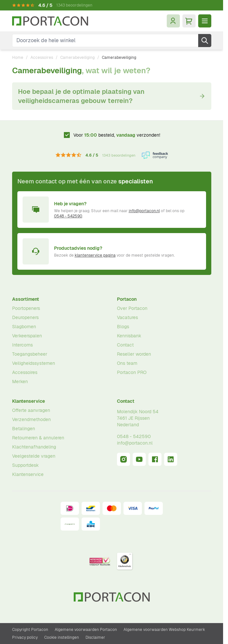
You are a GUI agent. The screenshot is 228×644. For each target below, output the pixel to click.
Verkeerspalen (27, 336)
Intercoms (22, 345)
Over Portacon (132, 308)
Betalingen (24, 429)
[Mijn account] (173, 21)
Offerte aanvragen (31, 410)
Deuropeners (25, 317)
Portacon (127, 299)
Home (18, 58)
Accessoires (42, 58)
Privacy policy (25, 637)
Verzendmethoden (31, 419)
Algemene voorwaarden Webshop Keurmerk (164, 630)
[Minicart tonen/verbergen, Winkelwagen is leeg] (189, 21)
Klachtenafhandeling (34, 447)
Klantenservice (28, 401)
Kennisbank (129, 336)
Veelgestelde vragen (34, 456)
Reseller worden (134, 354)
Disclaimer (95, 637)
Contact (125, 345)
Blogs (123, 327)
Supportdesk (25, 465)
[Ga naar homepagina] (50, 21)
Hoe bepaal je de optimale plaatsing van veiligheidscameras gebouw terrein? (112, 96)
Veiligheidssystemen (34, 363)
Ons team (127, 363)
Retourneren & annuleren (38, 438)
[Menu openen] (205, 21)
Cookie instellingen (62, 637)
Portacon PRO (132, 372)
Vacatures (127, 317)
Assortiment (26, 299)
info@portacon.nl (144, 211)
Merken (20, 381)
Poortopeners (26, 308)
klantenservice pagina (95, 255)
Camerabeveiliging (77, 58)
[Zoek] (205, 41)
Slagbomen (24, 327)
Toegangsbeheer (30, 354)
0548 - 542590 (68, 216)
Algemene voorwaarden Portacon (86, 630)
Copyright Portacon (30, 630)
